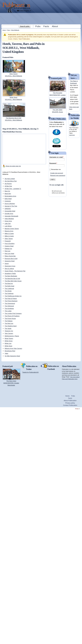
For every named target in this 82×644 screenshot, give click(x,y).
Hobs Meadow (9, 219)
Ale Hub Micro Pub (11, 181)
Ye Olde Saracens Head (12, 356)
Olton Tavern (9, 239)
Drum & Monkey (10, 204)
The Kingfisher (9, 308)
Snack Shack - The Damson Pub (15, 271)
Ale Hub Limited (10, 179)
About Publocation (70, 401)
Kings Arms (8, 221)
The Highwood (9, 306)
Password (53, 163)
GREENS (8, 209)
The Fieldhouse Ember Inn (13, 296)
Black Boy (8, 194)
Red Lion (7, 251)
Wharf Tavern (9, 338)
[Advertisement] (41, 29)
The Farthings (9, 293)
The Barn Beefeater (11, 276)
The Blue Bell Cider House (13, 281)
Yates (6, 353)
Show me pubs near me (13, 166)
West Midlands (15, 30)
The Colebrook (9, 289)
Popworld (8, 241)
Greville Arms (9, 214)
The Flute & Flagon (11, 299)
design (77, 409)
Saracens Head (10, 261)
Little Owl (8, 224)
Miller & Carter (9, 234)
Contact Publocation (70, 405)
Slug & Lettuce (9, 269)
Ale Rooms (8, 184)
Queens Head (9, 246)
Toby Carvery (9, 333)
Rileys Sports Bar (10, 256)
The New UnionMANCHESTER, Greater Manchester (11, 383)
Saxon (7, 263)
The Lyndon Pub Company (13, 313)
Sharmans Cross (10, 266)
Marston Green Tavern (12, 229)
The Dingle (8, 291)
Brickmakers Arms (10, 196)
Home (4, 30)
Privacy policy (70, 403)
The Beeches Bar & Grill (12, 279)
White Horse (9, 341)
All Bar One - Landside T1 (13, 189)
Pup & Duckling (10, 244)
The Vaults (8, 328)
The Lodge (8, 311)
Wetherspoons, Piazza (12, 336)
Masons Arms (9, 231)
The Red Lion (9, 323)
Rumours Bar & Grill (11, 259)
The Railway (9, 321)
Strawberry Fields (10, 273)
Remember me (56, 169)
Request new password (58, 175)
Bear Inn (7, 191)
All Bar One (8, 186)
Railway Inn (8, 249)
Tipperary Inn (9, 331)
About (55, 26)
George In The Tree (11, 206)
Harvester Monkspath (11, 216)
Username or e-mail (57, 157)
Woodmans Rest (10, 351)
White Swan (8, 346)
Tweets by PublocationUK (30, 372)
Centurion (8, 201)
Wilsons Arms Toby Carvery (13, 348)
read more (72, 135)
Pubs (38, 26)
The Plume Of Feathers (12, 316)
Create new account (57, 173)
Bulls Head (8, 199)
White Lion (8, 343)
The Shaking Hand (11, 326)
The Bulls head (9, 286)
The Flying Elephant (11, 301)
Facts (46, 26)
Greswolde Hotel (10, 211)
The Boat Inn (9, 283)
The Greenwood (10, 303)
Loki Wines (8, 226)
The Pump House (10, 318)
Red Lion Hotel (9, 254)
